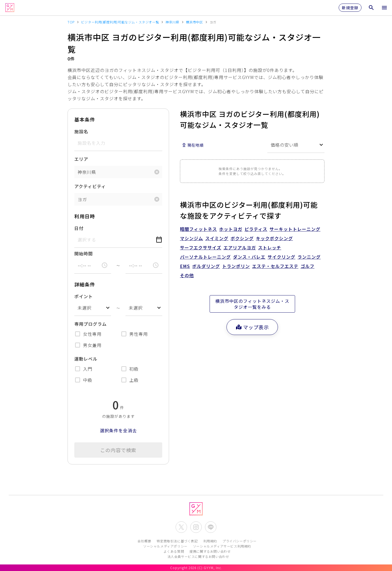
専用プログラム (91, 324)
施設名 (81, 131)
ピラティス (256, 229)
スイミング (217, 238)
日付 (79, 228)
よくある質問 (174, 551)
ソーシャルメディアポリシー (165, 546)
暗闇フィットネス (198, 229)
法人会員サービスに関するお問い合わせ (198, 556)
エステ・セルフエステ (275, 266)
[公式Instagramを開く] (196, 527)
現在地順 (193, 145)
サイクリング (281, 257)
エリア (81, 159)
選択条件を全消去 (118, 430)
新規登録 (350, 8)
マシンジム (192, 238)
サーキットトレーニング (295, 229)
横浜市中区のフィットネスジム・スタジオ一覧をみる (252, 304)
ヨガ (82, 199)
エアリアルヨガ (240, 247)
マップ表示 (252, 327)
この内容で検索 (118, 450)
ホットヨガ (231, 229)
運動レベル (86, 359)
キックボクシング (274, 238)
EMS (185, 266)
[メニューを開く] (384, 8)
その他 (187, 275)
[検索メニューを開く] (371, 8)
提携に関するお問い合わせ (210, 551)
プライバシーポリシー (240, 541)
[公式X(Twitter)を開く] (181, 527)
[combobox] (93, 308)
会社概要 (144, 541)
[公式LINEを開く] (211, 527)
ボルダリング (206, 266)
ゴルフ (307, 266)
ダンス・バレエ (249, 257)
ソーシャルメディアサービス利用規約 (222, 546)
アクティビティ (90, 186)
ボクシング (242, 238)
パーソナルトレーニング (205, 257)
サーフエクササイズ (201, 247)
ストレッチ (270, 247)
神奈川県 (87, 172)
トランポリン (236, 266)
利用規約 (210, 541)
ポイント (84, 296)
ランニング (309, 257)
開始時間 (84, 253)
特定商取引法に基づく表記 (177, 541)
